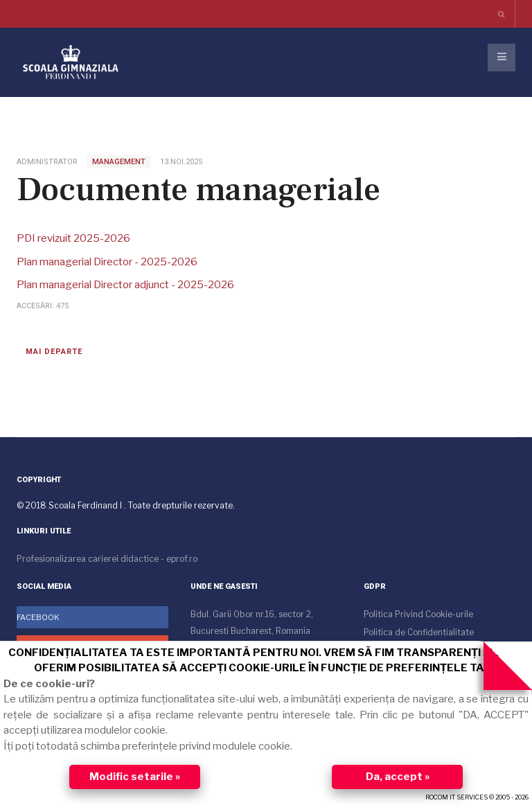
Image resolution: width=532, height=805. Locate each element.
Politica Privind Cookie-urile (418, 614)
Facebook (38, 617)
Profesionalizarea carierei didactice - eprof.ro (107, 559)
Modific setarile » (135, 777)
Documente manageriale (198, 190)
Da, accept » (398, 777)
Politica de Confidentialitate (419, 632)
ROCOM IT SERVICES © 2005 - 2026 (477, 797)
